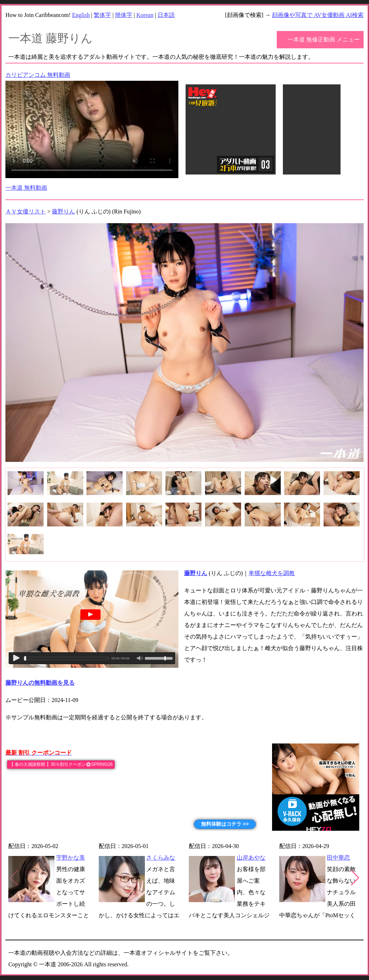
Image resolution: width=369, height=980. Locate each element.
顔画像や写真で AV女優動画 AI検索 (318, 15)
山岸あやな (251, 858)
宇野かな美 (71, 858)
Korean (145, 15)
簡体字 (124, 15)
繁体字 (102, 15)
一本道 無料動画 (26, 188)
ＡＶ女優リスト (26, 211)
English (81, 15)
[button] (355, 878)
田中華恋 (338, 858)
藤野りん (63, 211)
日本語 (166, 15)
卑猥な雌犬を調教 (272, 573)
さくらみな (161, 858)
